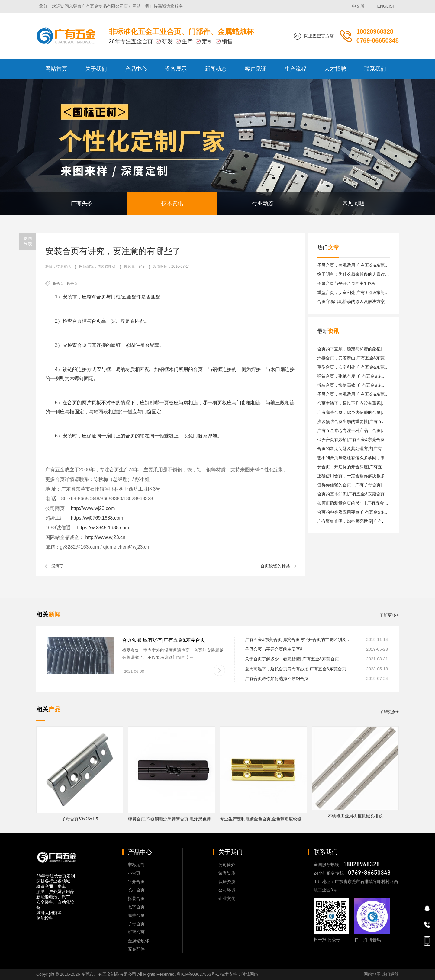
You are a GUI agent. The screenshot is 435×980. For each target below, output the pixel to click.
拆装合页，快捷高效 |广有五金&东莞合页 (356, 385)
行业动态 (263, 203)
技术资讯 (172, 203)
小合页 (134, 873)
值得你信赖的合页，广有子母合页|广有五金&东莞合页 (368, 485)
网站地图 (372, 974)
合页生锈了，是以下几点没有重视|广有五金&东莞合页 (368, 403)
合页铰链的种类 (275, 566)
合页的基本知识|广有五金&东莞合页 (351, 494)
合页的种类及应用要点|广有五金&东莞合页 (357, 512)
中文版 (358, 6)
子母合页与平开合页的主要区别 (347, 283)
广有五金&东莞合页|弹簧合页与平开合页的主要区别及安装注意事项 (299, 640)
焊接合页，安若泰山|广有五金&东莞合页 (355, 358)
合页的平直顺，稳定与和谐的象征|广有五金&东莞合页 (368, 349)
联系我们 (375, 69)
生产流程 (295, 69)
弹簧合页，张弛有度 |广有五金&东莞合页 (356, 376)
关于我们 (96, 69)
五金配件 (136, 949)
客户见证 (256, 69)
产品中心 (136, 69)
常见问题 (353, 203)
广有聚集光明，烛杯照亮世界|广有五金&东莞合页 (364, 521)
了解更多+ (389, 615)
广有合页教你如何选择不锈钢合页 (277, 679)
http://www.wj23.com (92, 508)
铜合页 (58, 284)
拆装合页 (136, 898)
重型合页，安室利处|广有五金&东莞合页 (355, 292)
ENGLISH (387, 6)
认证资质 (227, 882)
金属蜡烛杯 (138, 941)
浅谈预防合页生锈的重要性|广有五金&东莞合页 (361, 421)
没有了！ (60, 566)
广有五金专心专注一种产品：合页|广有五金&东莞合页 (368, 430)
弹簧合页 (136, 915)
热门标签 (390, 974)
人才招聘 (335, 69)
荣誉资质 (227, 873)
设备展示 (176, 69)
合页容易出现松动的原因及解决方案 (351, 301)
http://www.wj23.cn (105, 537)
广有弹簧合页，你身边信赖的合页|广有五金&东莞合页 (368, 412)
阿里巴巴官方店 (319, 36)
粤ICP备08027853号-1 (198, 974)
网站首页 (56, 69)
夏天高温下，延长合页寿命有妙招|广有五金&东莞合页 (296, 669)
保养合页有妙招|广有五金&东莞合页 (351, 440)
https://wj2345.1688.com (102, 528)
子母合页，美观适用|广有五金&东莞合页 (355, 265)
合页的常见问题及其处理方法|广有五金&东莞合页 (364, 449)
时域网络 (250, 974)
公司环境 (227, 890)
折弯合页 (136, 932)
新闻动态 (216, 69)
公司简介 (227, 865)
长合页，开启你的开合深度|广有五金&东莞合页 (361, 467)
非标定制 (136, 865)
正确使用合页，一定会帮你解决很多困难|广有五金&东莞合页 (374, 476)
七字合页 (136, 907)
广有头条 (82, 203)
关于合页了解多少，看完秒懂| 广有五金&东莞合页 (292, 659)
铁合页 (72, 284)
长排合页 (136, 890)
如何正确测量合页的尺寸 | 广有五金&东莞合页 (361, 503)
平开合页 (136, 882)
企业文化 (227, 898)
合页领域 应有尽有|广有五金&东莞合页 (164, 640)
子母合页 (136, 924)
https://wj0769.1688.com (96, 518)
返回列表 (28, 241)
